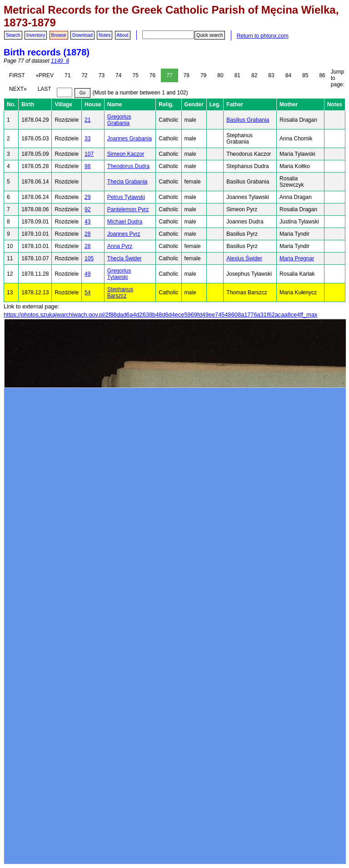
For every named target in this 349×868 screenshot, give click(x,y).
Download (82, 35)
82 (254, 75)
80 (220, 75)
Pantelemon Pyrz (128, 209)
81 (237, 75)
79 (203, 75)
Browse (59, 35)
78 (187, 75)
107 (89, 154)
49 (87, 274)
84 (288, 75)
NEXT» (18, 89)
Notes (105, 35)
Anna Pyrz (120, 246)
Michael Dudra (125, 222)
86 (322, 75)
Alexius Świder (244, 258)
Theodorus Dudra (128, 166)
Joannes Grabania (130, 139)
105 (89, 258)
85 (305, 75)
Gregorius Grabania (119, 120)
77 (169, 75)
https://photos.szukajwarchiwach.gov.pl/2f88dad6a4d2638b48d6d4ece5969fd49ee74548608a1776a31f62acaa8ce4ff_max (160, 315)
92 (87, 209)
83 (271, 75)
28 (87, 234)
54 (87, 293)
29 (87, 197)
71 (67, 75)
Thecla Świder (125, 258)
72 (84, 75)
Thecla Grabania (127, 182)
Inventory (36, 35)
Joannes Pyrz (124, 234)
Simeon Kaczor (126, 154)
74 (118, 75)
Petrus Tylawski (126, 197)
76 (152, 75)
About (123, 35)
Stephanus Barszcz (120, 293)
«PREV (45, 75)
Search (13, 35)
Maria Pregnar (297, 258)
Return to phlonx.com (263, 36)
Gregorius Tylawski (119, 274)
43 (87, 222)
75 (135, 75)
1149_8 (60, 61)
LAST (45, 89)
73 (102, 75)
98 (87, 166)
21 (87, 120)
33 (87, 139)
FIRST (17, 75)
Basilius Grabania (248, 120)
